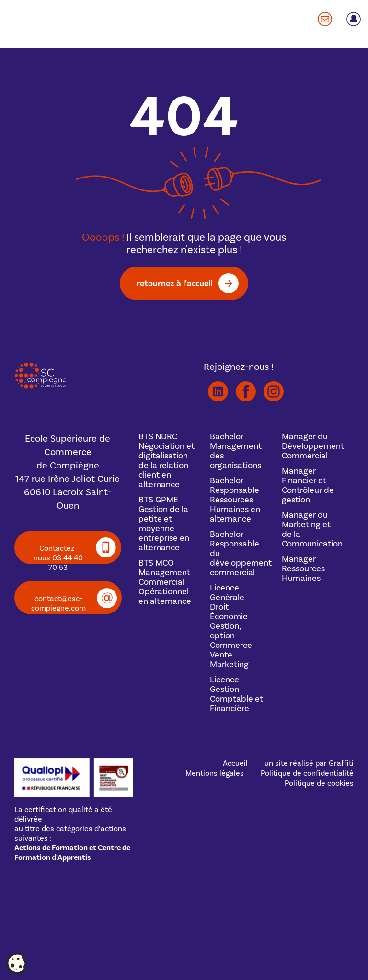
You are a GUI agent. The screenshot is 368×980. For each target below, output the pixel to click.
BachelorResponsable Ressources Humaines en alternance (235, 500)
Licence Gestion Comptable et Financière (236, 694)
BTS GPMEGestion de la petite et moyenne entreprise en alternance (164, 524)
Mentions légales (215, 773)
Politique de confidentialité (307, 773)
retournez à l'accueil (174, 283)
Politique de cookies (319, 783)
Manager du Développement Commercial (313, 446)
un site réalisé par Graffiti (309, 763)
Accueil (235, 763)
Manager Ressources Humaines (303, 569)
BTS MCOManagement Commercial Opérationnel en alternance (165, 582)
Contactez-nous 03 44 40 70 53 (58, 554)
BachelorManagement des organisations (236, 451)
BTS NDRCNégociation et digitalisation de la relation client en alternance (167, 461)
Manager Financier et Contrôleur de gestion (308, 485)
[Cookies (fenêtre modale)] (17, 964)
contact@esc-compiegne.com (58, 603)
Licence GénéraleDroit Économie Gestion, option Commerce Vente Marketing (231, 626)
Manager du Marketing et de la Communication (312, 529)
